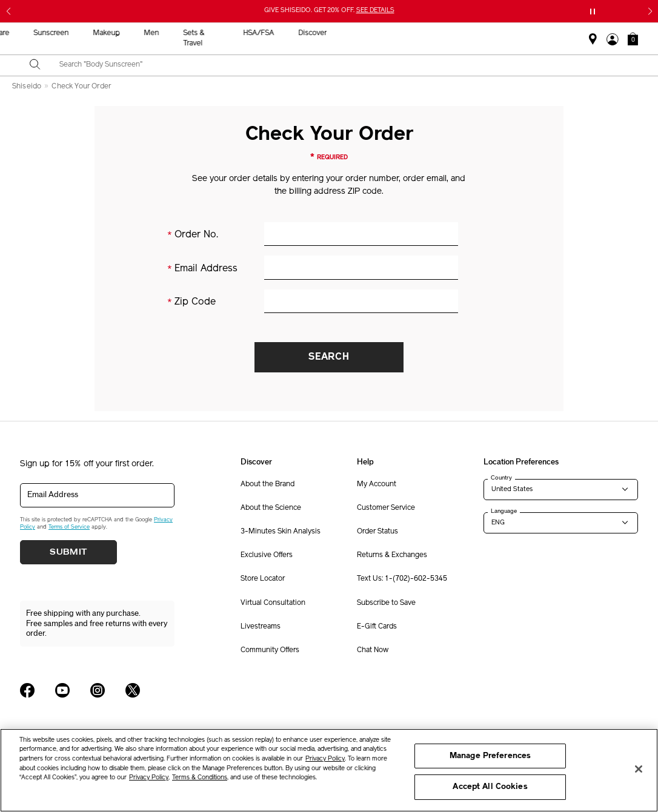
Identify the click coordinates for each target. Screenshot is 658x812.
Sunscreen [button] (313, 33)
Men (414, 33)
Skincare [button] (258, 33)
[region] (329, 770)
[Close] (639, 769)
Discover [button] (574, 33)
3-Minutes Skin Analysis (281, 532)
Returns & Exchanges (392, 555)
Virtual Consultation (273, 603)
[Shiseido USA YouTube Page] (62, 690)
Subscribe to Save (386, 603)
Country (501, 478)
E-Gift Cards (377, 627)
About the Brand (268, 484)
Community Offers (270, 650)
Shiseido (27, 87)
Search (329, 357)
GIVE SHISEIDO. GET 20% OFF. (329, 11)
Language (504, 511)
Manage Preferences (490, 756)
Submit (68, 552)
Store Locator (263, 579)
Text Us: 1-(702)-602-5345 (402, 579)
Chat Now (373, 650)
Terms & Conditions (200, 778)
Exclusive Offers (267, 555)
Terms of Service (69, 527)
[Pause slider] (593, 12)
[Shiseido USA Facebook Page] (27, 690)
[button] (633, 39)
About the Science (271, 508)
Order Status (377, 532)
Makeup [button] (368, 33)
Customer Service (386, 508)
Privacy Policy (325, 759)
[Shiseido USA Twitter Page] (133, 690)
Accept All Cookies (490, 787)
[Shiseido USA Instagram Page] (98, 690)
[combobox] (340, 65)
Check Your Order (81, 87)
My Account (377, 484)
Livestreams (261, 627)
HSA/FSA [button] (520, 33)
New (212, 33)
